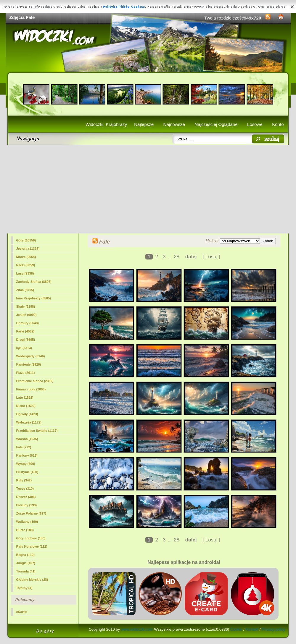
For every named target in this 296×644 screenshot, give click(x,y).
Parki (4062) (25, 331)
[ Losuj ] (211, 257)
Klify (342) (24, 480)
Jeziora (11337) (28, 249)
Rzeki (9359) (26, 265)
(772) (24, 447)
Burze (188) (25, 530)
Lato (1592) (25, 398)
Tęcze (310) (25, 489)
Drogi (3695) (26, 340)
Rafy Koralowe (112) (32, 546)
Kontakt (252, 629)
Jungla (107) (26, 563)
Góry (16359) (26, 240)
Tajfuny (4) (24, 588)
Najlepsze (144, 124)
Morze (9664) (26, 257)
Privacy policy (273, 629)
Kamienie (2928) (29, 364)
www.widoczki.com (137, 629)
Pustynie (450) (27, 472)
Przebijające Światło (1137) (37, 431)
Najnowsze (174, 124)
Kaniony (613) (27, 455)
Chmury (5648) (28, 323)
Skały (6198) (26, 306)
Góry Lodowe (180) (31, 538)
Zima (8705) (25, 290)
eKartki (22, 612)
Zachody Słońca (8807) (34, 282)
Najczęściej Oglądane (216, 124)
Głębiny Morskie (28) (32, 580)
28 (177, 257)
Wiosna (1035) (27, 439)
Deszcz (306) (26, 497)
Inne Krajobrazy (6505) (34, 298)
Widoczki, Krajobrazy (106, 124)
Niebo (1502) (26, 406)
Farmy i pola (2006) (31, 389)
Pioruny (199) (27, 505)
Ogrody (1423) (27, 414)
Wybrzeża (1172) (29, 422)
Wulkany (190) (27, 522)
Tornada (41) (26, 571)
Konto (278, 124)
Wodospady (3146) (31, 356)
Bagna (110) (25, 555)
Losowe (255, 124)
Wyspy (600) (26, 464)
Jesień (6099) (26, 315)
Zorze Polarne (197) (31, 513)
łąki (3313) (24, 348)
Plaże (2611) (26, 373)
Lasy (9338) (25, 273)
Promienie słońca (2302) (35, 381)
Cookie (236, 629)
